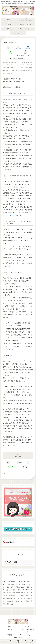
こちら (10, 215)
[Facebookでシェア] (18, 47)
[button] (25, 52)
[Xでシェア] (8, 47)
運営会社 (10, 635)
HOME (10, 627)
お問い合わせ (18, 638)
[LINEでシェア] (11, 52)
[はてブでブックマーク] (28, 47)
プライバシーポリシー (26, 635)
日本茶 (10, 630)
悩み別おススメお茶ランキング (26, 631)
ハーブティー (26, 627)
